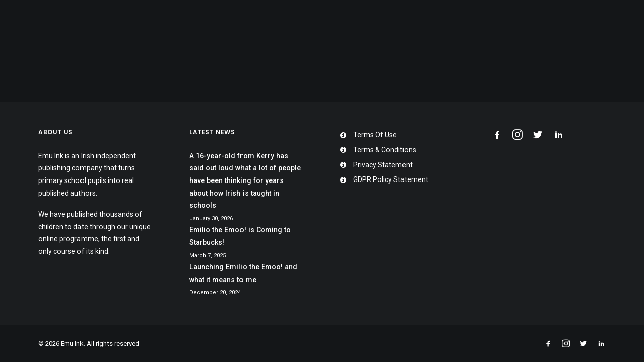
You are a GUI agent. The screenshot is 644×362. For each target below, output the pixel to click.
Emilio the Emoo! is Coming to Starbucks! (240, 236)
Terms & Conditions (385, 150)
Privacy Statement (383, 165)
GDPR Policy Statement (391, 179)
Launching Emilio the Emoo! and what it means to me (243, 273)
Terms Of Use (375, 135)
